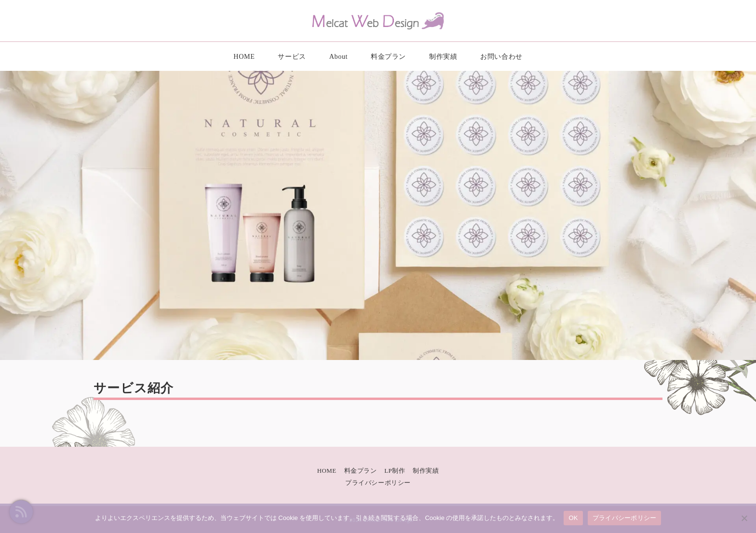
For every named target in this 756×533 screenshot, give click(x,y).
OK (573, 518)
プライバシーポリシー (378, 483)
